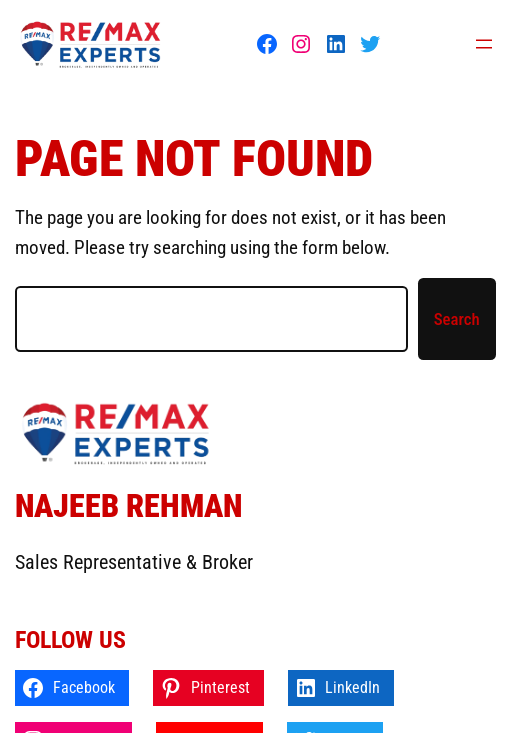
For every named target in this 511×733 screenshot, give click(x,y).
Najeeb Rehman (128, 506)
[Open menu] (484, 44)
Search (457, 319)
